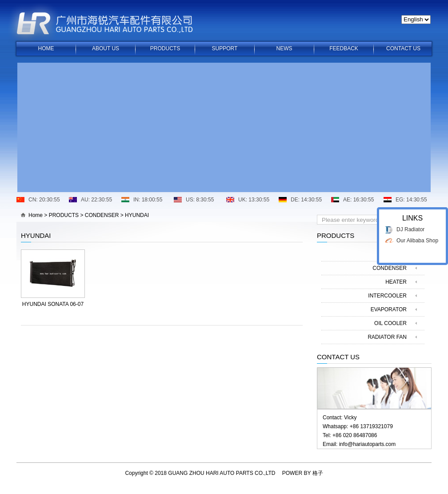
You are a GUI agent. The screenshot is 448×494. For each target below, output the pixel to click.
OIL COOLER (390, 323)
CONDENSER (102, 215)
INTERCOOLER (387, 296)
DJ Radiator (410, 226)
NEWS (284, 48)
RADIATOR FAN (387, 337)
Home (36, 215)
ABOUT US (106, 48)
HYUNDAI (137, 215)
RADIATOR (393, 254)
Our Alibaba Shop (417, 237)
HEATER (396, 282)
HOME (46, 48)
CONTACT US (403, 48)
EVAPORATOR (389, 309)
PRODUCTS (165, 48)
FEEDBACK (344, 48)
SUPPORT (225, 48)
